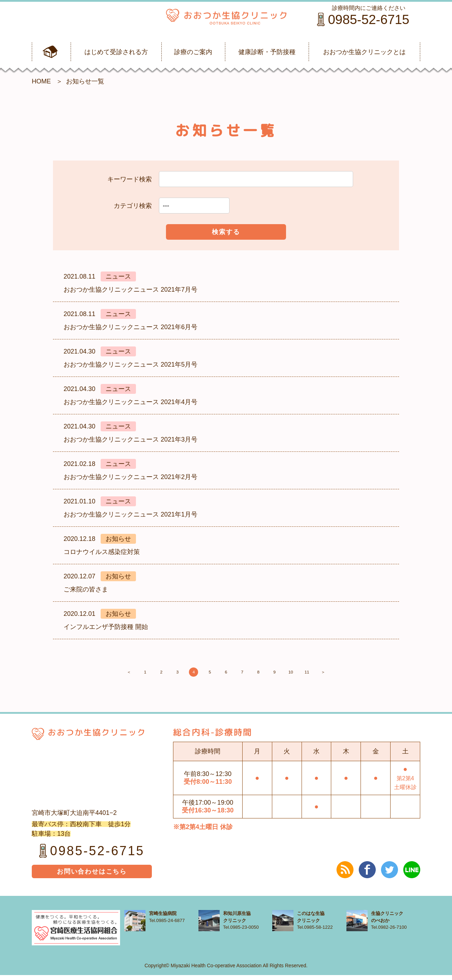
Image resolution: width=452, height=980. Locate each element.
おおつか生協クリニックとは (364, 52)
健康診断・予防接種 (267, 52)
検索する (226, 232)
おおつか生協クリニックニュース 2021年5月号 (130, 364)
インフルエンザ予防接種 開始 (106, 627)
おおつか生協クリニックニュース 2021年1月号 (130, 514)
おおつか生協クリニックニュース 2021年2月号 (130, 477)
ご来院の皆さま (86, 589)
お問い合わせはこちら (92, 876)
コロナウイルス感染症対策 (102, 552)
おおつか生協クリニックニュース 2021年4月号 (130, 402)
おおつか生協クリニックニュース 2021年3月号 (130, 439)
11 (350, 675)
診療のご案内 (193, 52)
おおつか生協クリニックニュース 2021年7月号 (130, 290)
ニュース (118, 276)
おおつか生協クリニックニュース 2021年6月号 (130, 327)
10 (325, 675)
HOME (41, 81)
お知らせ (118, 539)
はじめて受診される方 (116, 52)
